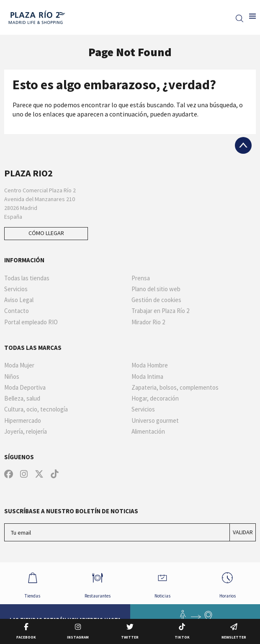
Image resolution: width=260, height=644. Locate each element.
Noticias (162, 583)
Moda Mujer (19, 365)
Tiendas (33, 583)
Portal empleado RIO (31, 322)
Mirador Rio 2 (148, 322)
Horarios (227, 583)
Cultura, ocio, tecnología (36, 409)
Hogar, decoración (155, 398)
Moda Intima (147, 377)
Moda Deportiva (25, 388)
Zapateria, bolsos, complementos (175, 388)
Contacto (17, 311)
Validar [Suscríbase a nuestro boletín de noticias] (243, 532)
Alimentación (148, 432)
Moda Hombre (150, 365)
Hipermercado (23, 421)
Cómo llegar (46, 233)
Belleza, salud (22, 398)
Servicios (16, 289)
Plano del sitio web (156, 289)
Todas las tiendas (27, 278)
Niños (12, 377)
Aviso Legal (19, 300)
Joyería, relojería (26, 432)
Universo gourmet (155, 421)
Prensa (141, 278)
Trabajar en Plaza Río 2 (160, 311)
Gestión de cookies (156, 300)
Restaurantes (98, 583)
